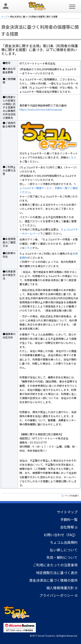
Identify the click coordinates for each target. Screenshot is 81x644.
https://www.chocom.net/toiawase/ (41, 109)
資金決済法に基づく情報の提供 (53, 580)
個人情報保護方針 (62, 588)
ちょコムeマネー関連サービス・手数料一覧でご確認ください (49, 188)
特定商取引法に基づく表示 (57, 573)
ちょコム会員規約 (64, 542)
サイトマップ (67, 512)
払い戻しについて (64, 550)
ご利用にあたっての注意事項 (55, 565)
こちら (72, 157)
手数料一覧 (69, 519)
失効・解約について (62, 557)
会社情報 (69, 527)
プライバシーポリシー (58, 595)
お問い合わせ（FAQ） (61, 535)
